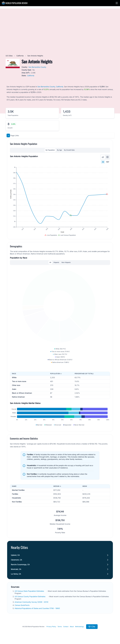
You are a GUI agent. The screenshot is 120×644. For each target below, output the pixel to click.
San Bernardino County (37, 67)
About (72, 627)
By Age (59, 150)
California (20, 56)
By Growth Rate (69, 150)
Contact (66, 627)
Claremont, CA (16, 560)
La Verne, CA (16, 574)
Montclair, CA (16, 569)
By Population (50, 150)
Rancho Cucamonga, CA (20, 564)
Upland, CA (15, 555)
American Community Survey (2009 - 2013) (32, 602)
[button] (117, 3)
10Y (108, 162)
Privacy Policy (51, 627)
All (103, 162)
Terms (60, 627)
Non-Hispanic (66, 262)
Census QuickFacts (22, 605)
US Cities (9, 56)
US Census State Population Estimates (30, 591)
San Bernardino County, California (50, 87)
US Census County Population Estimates (30, 596)
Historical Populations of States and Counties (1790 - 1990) (37, 608)
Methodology (79, 627)
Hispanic (56, 262)
